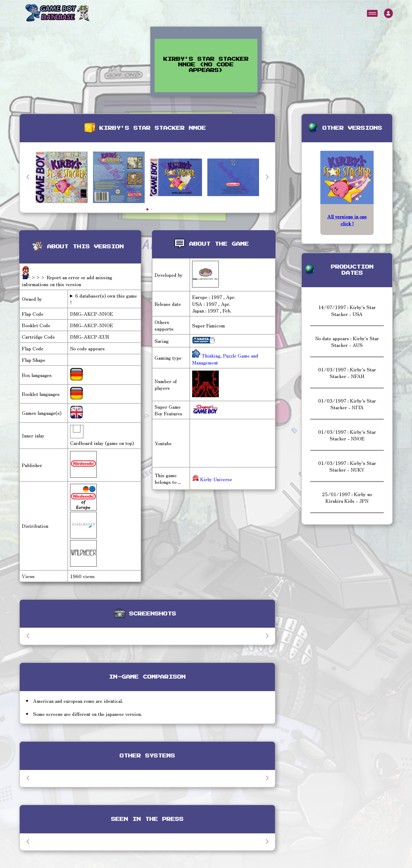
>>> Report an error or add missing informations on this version (67, 280)
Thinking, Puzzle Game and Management (225, 359)
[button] (267, 177)
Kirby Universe (212, 479)
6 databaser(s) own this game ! (104, 299)
